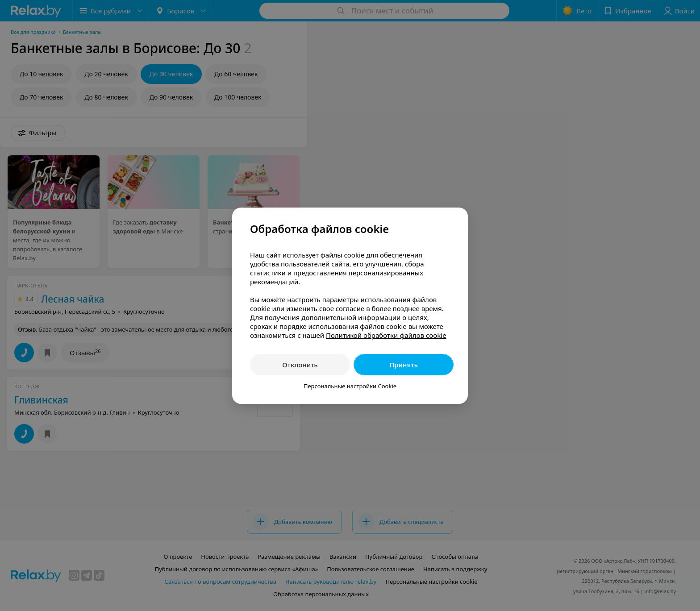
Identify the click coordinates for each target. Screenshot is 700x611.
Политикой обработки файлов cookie (386, 335)
